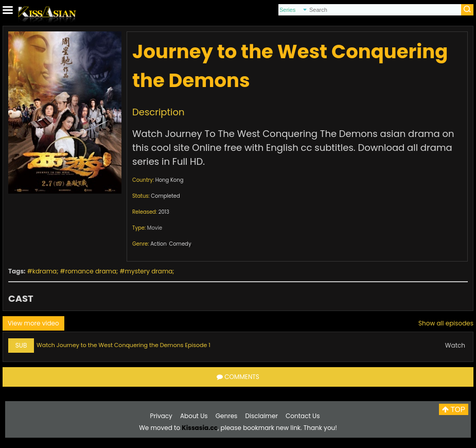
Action (158, 244)
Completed (165, 196)
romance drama (91, 271)
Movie (155, 228)
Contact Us (303, 416)
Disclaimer (262, 416)
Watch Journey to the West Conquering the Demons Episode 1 (124, 345)
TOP (454, 409)
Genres (227, 416)
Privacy (161, 416)
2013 (164, 212)
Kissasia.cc (200, 428)
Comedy (180, 244)
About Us (194, 416)
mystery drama (149, 271)
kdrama (45, 271)
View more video (33, 323)
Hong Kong (170, 180)
